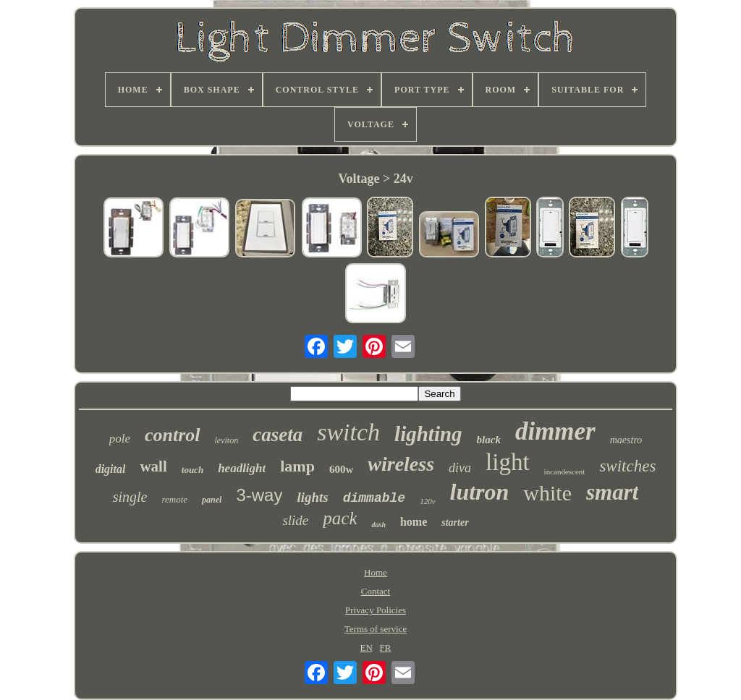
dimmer (555, 431)
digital (111, 469)
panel (212, 500)
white (547, 493)
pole (120, 439)
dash (378, 525)
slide (295, 520)
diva (460, 468)
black (489, 440)
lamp (297, 466)
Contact (376, 591)
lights (312, 497)
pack (340, 518)
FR (386, 648)
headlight (242, 468)
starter (455, 522)
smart (612, 492)
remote (174, 499)
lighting (428, 434)
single (130, 497)
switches (627, 466)
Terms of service (376, 629)
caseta (278, 435)
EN (367, 648)
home (414, 522)
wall (153, 466)
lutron (480, 492)
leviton (227, 440)
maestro (626, 440)
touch (192, 470)
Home (376, 572)
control (173, 435)
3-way (259, 495)
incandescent (565, 471)
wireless (401, 464)
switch (348, 432)
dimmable (374, 498)
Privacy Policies (376, 610)
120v (427, 501)
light (508, 462)
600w (341, 469)
